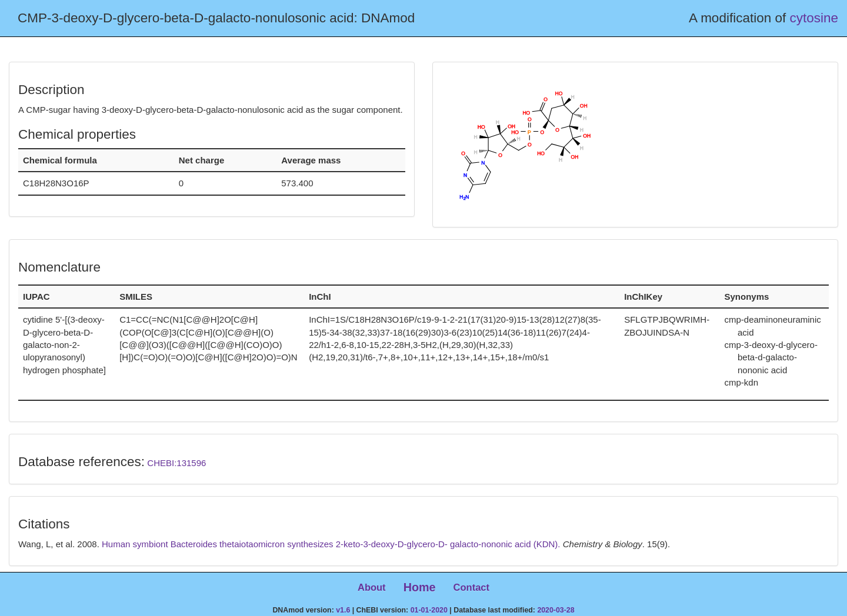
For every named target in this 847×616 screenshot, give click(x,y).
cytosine (814, 18)
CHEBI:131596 (176, 463)
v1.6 (343, 610)
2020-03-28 (556, 610)
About (372, 587)
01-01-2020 (429, 610)
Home (420, 587)
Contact (471, 587)
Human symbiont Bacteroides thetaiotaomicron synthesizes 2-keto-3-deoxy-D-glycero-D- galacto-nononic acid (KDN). (332, 544)
